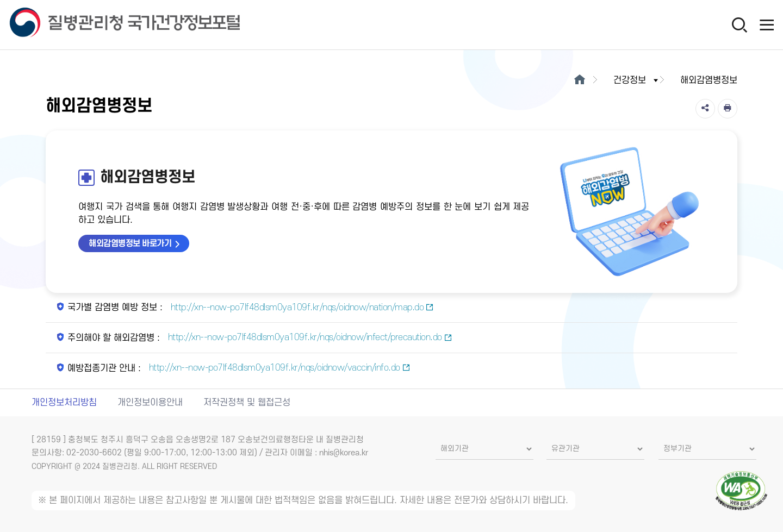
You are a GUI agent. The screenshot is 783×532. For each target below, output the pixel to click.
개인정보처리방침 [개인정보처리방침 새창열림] (64, 403)
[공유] (705, 109)
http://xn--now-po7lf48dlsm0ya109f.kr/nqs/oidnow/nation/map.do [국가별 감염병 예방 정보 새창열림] (301, 308)
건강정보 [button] (637, 80)
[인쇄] (728, 109)
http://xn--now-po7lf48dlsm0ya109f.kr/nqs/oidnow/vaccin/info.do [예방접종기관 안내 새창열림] (278, 368)
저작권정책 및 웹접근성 (247, 403)
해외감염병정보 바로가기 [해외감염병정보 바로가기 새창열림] (130, 243)
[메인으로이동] (580, 80)
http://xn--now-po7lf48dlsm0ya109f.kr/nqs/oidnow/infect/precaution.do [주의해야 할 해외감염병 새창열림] (309, 337)
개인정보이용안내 (150, 403)
